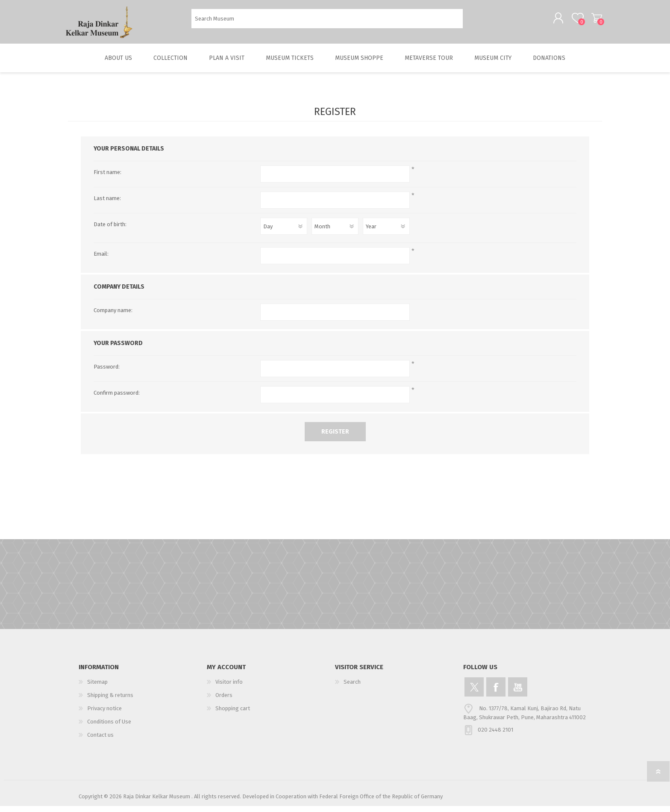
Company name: (113, 316)
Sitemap (97, 688)
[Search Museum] (327, 22)
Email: (101, 260)
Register (335, 438)
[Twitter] (474, 693)
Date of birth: (110, 230)
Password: (107, 373)
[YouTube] (518, 693)
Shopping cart (592, 21)
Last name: (107, 204)
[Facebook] (496, 693)
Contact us (100, 741)
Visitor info (229, 688)
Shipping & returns (110, 701)
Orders (224, 701)
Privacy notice (104, 714)
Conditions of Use (109, 728)
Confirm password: (117, 399)
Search (472, 22)
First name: (107, 178)
